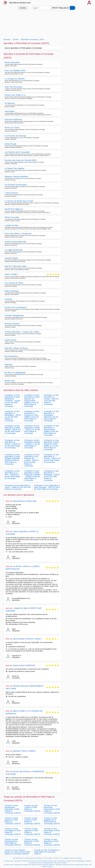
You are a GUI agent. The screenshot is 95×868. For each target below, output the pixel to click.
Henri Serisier (19, 639)
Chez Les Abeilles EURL (15, 71)
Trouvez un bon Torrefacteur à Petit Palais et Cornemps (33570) (47, 852)
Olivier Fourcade (12, 217)
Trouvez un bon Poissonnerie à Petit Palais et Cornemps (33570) (13, 842)
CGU (61, 858)
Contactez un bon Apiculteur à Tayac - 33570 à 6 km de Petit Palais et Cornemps (32, 430)
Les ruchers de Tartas (14, 283)
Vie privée (56, 858)
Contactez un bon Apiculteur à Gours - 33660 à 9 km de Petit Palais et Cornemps (18, 487)
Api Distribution (11, 356)
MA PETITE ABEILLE (14, 209)
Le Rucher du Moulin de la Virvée (19, 201)
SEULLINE (32, 501)
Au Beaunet (10, 103)
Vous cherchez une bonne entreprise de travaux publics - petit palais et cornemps (49, 861)
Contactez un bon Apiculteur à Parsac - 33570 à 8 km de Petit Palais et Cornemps (52, 458)
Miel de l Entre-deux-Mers (16, 266)
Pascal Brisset (19, 501)
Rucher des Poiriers (21, 771)
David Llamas (11, 340)
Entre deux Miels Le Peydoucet (18, 234)
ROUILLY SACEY (34, 639)
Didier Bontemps (12, 291)
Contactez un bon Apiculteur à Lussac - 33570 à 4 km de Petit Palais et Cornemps (51, 400)
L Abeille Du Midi (20, 608)
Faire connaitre (48, 858)
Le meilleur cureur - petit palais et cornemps (15, 861)
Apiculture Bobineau (13, 119)
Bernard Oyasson (12, 324)
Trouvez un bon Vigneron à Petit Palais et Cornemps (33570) (32, 831)
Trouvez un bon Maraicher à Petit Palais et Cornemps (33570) (32, 842)
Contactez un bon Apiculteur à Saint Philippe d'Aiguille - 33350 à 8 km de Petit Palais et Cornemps (13, 459)
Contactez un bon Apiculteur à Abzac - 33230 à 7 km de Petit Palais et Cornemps (32, 444)
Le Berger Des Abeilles (15, 168)
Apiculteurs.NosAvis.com (20, 3)
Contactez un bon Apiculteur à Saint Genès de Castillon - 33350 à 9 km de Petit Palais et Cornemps (32, 476)
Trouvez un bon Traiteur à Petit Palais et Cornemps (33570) (32, 808)
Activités (23, 8)
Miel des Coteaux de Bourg (16, 348)
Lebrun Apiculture (20, 531)
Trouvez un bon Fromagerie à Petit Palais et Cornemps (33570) (13, 831)
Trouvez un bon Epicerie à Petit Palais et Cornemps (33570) (13, 821)
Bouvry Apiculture (12, 62)
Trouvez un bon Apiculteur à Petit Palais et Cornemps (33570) (52, 842)
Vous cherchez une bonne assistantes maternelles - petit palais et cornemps (48, 865)
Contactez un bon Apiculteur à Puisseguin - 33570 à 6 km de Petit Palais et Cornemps (51, 416)
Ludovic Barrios (11, 193)
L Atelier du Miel (12, 225)
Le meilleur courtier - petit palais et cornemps (15, 865)
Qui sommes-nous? (18, 858)
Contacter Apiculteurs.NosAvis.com (34, 858)
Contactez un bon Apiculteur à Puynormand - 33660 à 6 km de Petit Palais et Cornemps (51, 430)
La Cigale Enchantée (14, 250)
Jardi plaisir (10, 111)
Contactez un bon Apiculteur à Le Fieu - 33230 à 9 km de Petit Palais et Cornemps (12, 475)
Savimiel (8, 299)
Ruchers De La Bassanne (16, 307)
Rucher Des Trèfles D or (15, 95)
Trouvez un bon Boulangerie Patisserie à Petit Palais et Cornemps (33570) (13, 809)
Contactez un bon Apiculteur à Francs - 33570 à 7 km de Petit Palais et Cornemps (13, 444)
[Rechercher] (73, 8)
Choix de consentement (76, 858)
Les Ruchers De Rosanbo (16, 185)
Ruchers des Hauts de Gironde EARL (21, 160)
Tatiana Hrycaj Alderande (15, 242)
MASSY (32, 751)
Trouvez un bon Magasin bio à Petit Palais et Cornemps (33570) (52, 821)
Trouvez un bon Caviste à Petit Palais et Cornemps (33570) (32, 821)
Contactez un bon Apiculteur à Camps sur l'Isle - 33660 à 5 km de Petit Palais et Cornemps (32, 416)
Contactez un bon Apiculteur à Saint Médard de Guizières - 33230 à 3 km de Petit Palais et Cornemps (12, 401)
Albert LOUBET (11, 274)
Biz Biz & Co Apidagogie (15, 373)
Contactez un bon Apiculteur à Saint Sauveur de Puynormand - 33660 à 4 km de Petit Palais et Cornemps (32, 401)
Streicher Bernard (20, 686)
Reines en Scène (12, 128)
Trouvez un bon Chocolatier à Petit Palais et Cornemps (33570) (52, 831)
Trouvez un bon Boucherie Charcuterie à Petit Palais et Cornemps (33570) (52, 809)
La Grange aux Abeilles (15, 79)
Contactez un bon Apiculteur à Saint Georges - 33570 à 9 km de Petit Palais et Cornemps (47, 487)
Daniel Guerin (19, 665)
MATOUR (31, 665)
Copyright (66, 858)
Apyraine (9, 364)
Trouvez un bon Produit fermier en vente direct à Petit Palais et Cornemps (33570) (17, 852)
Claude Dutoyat (11, 258)
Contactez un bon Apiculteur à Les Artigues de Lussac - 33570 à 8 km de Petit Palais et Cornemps (32, 460)
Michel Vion (10, 381)
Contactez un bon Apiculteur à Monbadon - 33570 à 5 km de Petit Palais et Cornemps (13, 416)
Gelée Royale (11, 144)
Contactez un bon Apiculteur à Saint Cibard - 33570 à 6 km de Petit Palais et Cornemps (13, 430)
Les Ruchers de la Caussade (17, 152)
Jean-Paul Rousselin (14, 87)
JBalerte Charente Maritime (16, 177)
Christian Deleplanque (14, 315)
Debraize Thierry (20, 751)
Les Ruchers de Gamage (15, 136)
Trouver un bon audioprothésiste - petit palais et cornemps (51, 863)
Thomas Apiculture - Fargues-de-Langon (22, 332)
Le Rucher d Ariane (21, 566)
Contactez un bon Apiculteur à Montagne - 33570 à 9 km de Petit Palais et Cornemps (52, 476)
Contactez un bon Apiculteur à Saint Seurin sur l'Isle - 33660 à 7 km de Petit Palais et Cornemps (51, 445)
